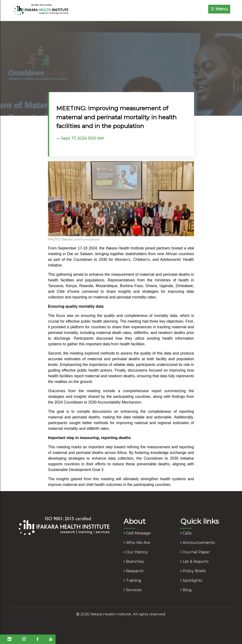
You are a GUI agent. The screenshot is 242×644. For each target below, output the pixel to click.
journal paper (195, 552)
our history (136, 552)
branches (134, 562)
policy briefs (193, 571)
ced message (137, 533)
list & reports (194, 562)
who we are (137, 543)
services (132, 590)
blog (186, 590)
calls (186, 533)
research (134, 571)
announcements (198, 543)
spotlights (191, 580)
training (132, 580)
